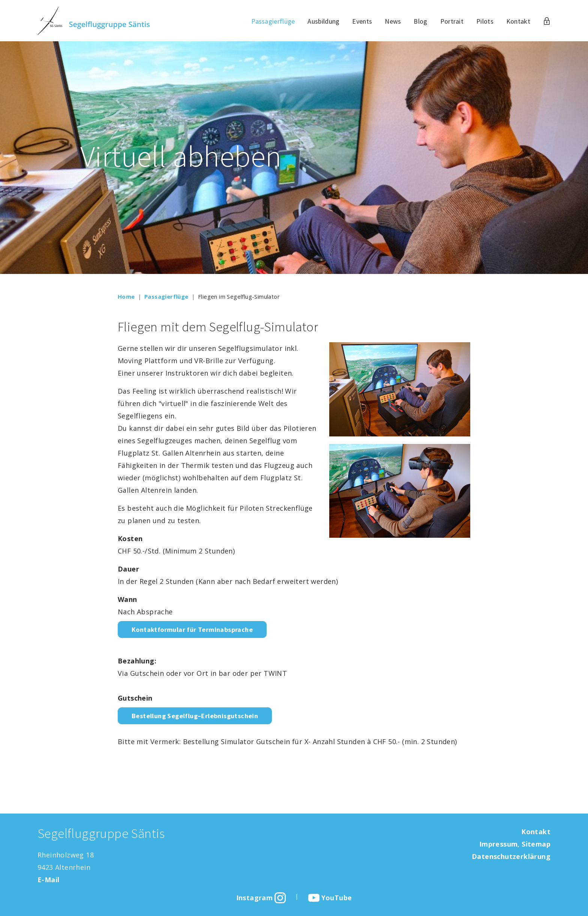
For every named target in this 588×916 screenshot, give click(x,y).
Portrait (452, 21)
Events (362, 21)
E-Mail (48, 880)
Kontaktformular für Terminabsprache (192, 629)
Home (126, 296)
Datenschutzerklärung (511, 856)
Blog (420, 21)
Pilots (485, 21)
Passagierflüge (273, 21)
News (393, 21)
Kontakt (518, 21)
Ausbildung (323, 21)
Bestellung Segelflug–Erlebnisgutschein (195, 716)
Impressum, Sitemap (515, 844)
